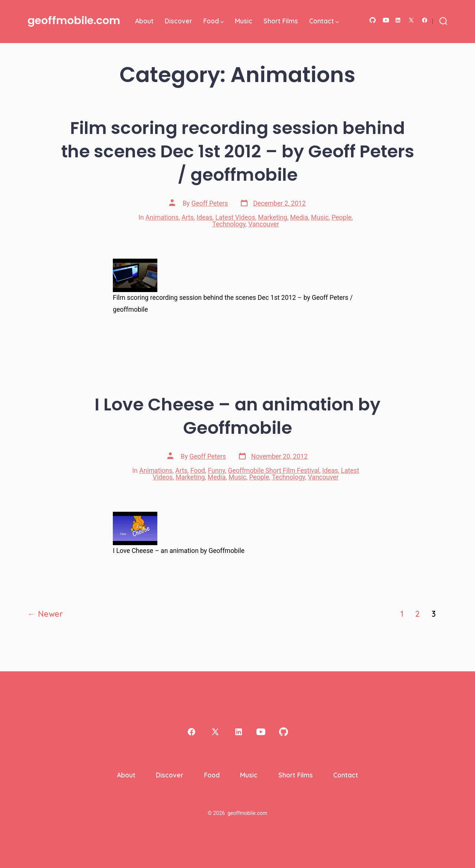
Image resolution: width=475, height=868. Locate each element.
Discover (178, 21)
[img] (222, 22)
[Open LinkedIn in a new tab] (398, 20)
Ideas (205, 217)
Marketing (273, 217)
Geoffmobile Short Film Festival (273, 471)
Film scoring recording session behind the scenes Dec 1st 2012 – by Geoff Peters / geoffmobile (238, 151)
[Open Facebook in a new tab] (425, 20)
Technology (229, 224)
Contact (324, 21)
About (144, 21)
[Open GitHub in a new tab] (373, 20)
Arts (188, 217)
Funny (216, 471)
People (342, 217)
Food (214, 21)
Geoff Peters (210, 203)
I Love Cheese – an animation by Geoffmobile (237, 416)
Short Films (281, 21)
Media (299, 217)
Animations (162, 217)
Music (244, 21)
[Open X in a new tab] (411, 20)
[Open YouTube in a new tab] (386, 20)
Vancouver (264, 224)
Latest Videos (235, 217)
